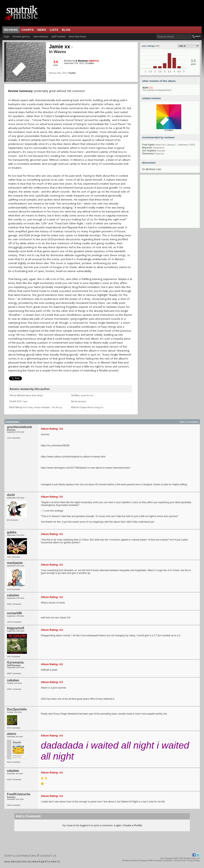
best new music (78, 36)
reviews (11, 30)
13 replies (90, 63)
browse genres (21, 36)
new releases (41, 36)
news (42, 30)
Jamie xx (61, 46)
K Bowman (82, 61)
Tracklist (72, 73)
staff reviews (58, 36)
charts (28, 30)
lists (54, 30)
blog (66, 30)
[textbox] (174, 37)
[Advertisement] (170, 203)
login (7, 36)
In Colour (169, 130)
